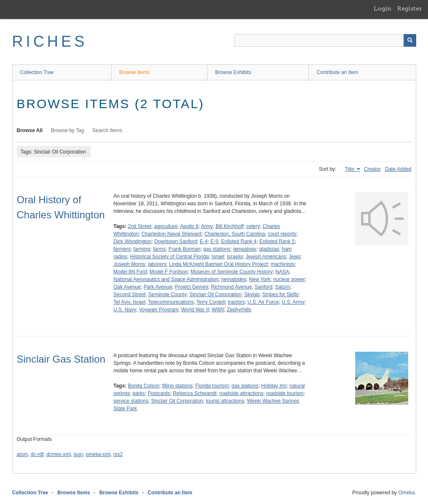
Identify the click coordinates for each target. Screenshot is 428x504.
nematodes (234, 279)
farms (160, 249)
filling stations (177, 386)
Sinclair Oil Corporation (215, 294)
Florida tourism (212, 386)
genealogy (245, 249)
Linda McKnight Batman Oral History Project (219, 264)
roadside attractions (241, 393)
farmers (122, 249)
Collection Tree (37, 72)
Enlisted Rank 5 (277, 241)
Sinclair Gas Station (61, 359)
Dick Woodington (133, 241)
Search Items (108, 130)
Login (383, 8)
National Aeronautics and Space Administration (166, 279)
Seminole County (167, 294)
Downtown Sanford (176, 241)
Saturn (283, 287)
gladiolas (269, 249)
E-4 (204, 241)
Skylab (252, 294)
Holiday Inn (274, 386)
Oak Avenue (127, 287)
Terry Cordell (211, 302)
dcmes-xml (58, 454)
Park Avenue (158, 287)
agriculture (166, 226)
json (78, 454)
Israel (218, 257)
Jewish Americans (266, 257)
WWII (218, 310)
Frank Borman (184, 249)
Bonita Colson (144, 386)
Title (350, 169)
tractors (236, 302)
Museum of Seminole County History (232, 272)
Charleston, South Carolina (235, 234)
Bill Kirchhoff (229, 226)
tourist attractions (225, 401)
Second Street (130, 294)
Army (207, 226)
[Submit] (410, 40)
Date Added (398, 169)
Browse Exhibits (233, 72)
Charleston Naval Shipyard (171, 234)
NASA (282, 272)
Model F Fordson (169, 272)
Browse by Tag (68, 130)
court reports (282, 234)
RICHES (50, 41)
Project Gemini (192, 287)
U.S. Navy (125, 310)
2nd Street (140, 226)
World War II (195, 310)
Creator (372, 169)
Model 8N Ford (130, 272)
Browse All (30, 130)
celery (253, 226)
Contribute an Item (337, 72)
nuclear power (289, 279)
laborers (157, 264)
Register (410, 8)
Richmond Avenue (231, 287)
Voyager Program (158, 310)
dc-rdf (37, 454)
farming (142, 249)
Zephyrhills (239, 310)
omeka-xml (98, 454)
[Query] (325, 40)
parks (139, 393)
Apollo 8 (189, 226)
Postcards (159, 393)
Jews (294, 257)
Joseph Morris (129, 264)
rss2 (118, 454)
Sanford (263, 287)
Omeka (406, 493)
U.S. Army (293, 302)
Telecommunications (171, 302)
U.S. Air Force (263, 302)
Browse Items (134, 72)
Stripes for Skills (280, 294)
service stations (131, 401)
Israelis (235, 257)
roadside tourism (285, 393)
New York (260, 279)
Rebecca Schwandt (195, 393)
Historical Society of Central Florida (169, 257)
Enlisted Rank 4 (239, 241)
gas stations (217, 249)
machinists (283, 264)
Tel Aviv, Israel (130, 302)
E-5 (214, 241)
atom (23, 454)
